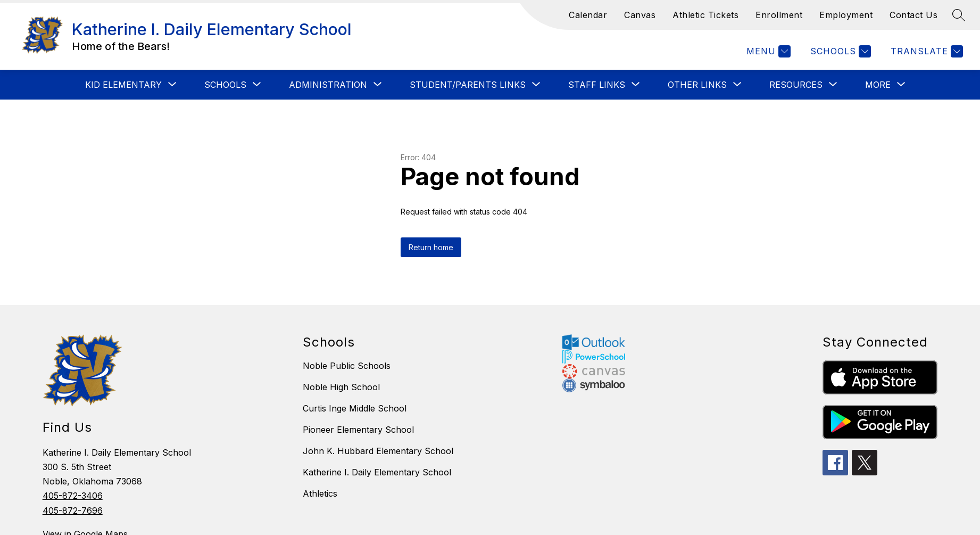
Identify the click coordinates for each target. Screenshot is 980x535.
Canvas (640, 15)
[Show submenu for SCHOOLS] (225, 85)
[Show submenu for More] (878, 85)
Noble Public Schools (347, 366)
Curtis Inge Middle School (355, 408)
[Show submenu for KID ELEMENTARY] (123, 85)
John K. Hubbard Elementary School (378, 451)
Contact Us (913, 15)
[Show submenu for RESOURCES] (796, 85)
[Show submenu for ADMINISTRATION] (328, 85)
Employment (846, 15)
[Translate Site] (925, 51)
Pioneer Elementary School (358, 430)
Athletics (320, 493)
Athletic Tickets (705, 15)
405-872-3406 (73, 496)
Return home (431, 247)
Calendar (588, 15)
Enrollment (779, 15)
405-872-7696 (73, 511)
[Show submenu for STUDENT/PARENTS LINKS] (468, 85)
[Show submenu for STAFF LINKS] (597, 85)
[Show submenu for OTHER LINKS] (697, 85)
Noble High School (341, 387)
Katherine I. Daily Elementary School (377, 472)
